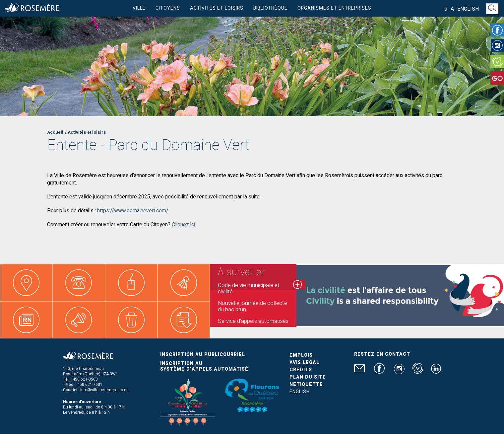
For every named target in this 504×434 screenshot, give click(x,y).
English (468, 9)
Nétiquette (306, 384)
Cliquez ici (183, 225)
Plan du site (308, 377)
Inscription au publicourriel (203, 355)
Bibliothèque (270, 8)
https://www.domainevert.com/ (133, 211)
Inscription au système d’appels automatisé (204, 366)
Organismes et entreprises (334, 8)
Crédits (301, 370)
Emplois (301, 355)
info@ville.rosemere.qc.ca (104, 390)
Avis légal (304, 362)
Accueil (55, 132)
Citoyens (168, 8)
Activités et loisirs (217, 8)
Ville (139, 8)
